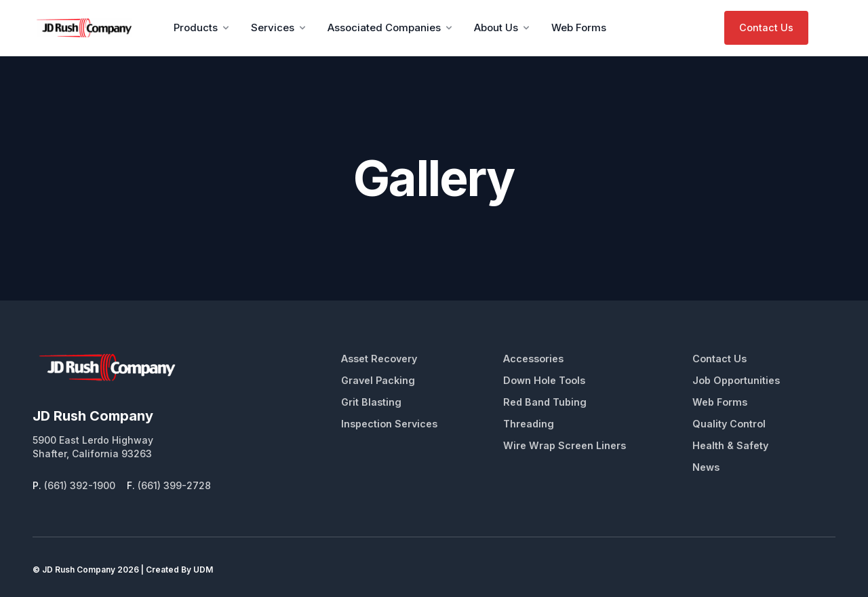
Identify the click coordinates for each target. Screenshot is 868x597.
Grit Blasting (371, 402)
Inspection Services (389, 424)
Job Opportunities (736, 380)
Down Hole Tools (544, 380)
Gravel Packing (378, 380)
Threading (529, 424)
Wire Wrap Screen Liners (565, 445)
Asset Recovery (379, 359)
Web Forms (579, 27)
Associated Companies (391, 27)
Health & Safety (730, 445)
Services (279, 27)
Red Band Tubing (545, 402)
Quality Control (729, 424)
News (706, 467)
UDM (203, 570)
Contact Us (766, 27)
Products (202, 27)
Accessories (533, 359)
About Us (503, 27)
